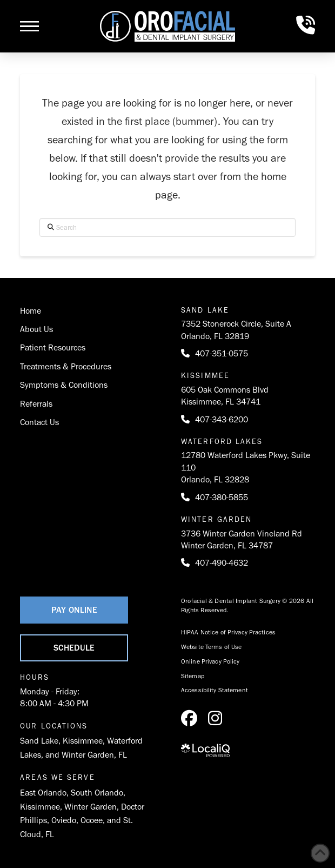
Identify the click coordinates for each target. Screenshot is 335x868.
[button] (29, 26)
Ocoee (92, 820)
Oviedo (64, 820)
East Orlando (43, 793)
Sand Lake (39, 741)
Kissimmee (83, 741)
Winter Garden (91, 807)
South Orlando (97, 793)
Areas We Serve (57, 777)
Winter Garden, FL (94, 755)
